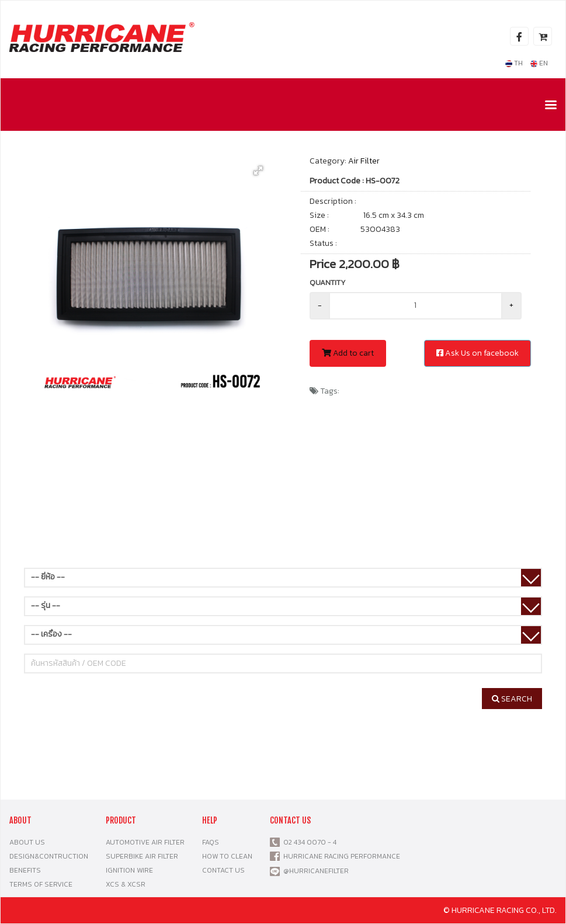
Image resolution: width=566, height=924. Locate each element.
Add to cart (348, 353)
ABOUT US (27, 842)
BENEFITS (25, 870)
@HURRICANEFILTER (316, 871)
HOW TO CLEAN (227, 856)
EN (539, 63)
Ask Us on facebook (478, 353)
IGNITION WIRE (129, 870)
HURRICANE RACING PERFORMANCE (340, 856)
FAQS (211, 842)
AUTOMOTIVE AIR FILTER (145, 842)
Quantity (328, 282)
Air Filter (364, 161)
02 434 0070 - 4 (308, 842)
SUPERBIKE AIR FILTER (142, 856)
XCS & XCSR (126, 884)
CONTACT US (223, 870)
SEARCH (512, 699)
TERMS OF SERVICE (41, 884)
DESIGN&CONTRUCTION (49, 856)
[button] (258, 171)
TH (514, 63)
